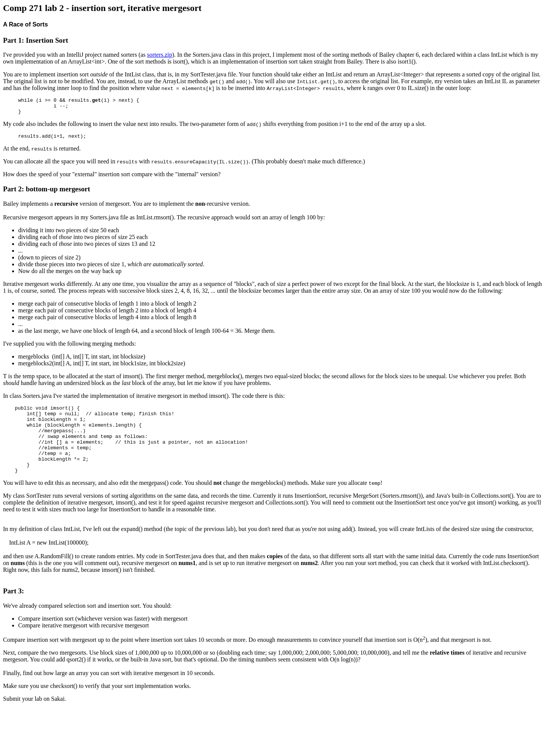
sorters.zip (160, 55)
